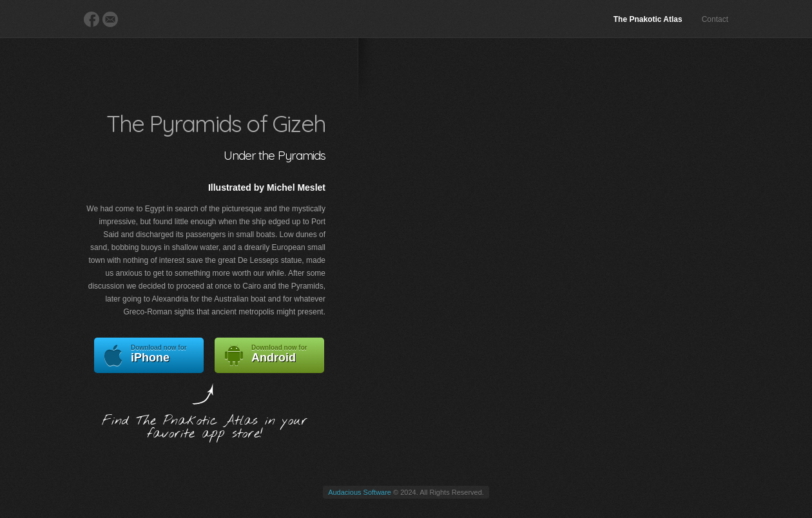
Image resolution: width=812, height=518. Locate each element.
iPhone (149, 355)
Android (269, 355)
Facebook (92, 19)
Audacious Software (360, 492)
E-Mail (110, 19)
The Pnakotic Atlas (648, 19)
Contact (715, 19)
